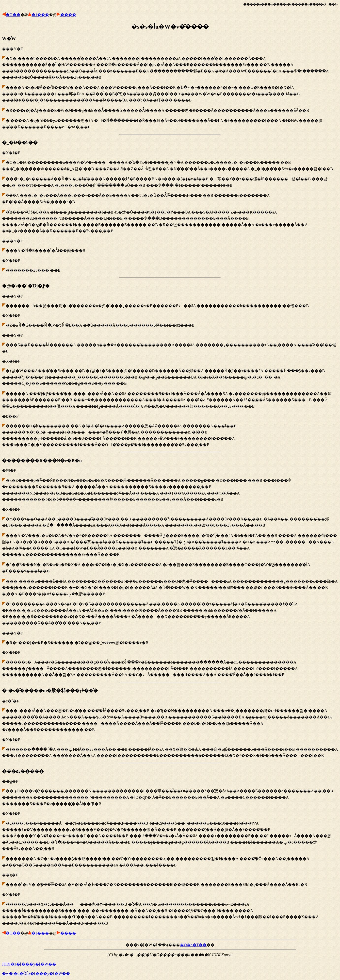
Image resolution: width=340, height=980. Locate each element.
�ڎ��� (40, 15)
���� (68, 15)
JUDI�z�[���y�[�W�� (29, 964)
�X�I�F (170, 206)
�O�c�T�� (193, 945)
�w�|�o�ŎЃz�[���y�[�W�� (36, 973)
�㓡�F (170, 568)
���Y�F (170, 83)
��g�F (170, 847)
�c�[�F (170, 723)
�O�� (13, 15)
